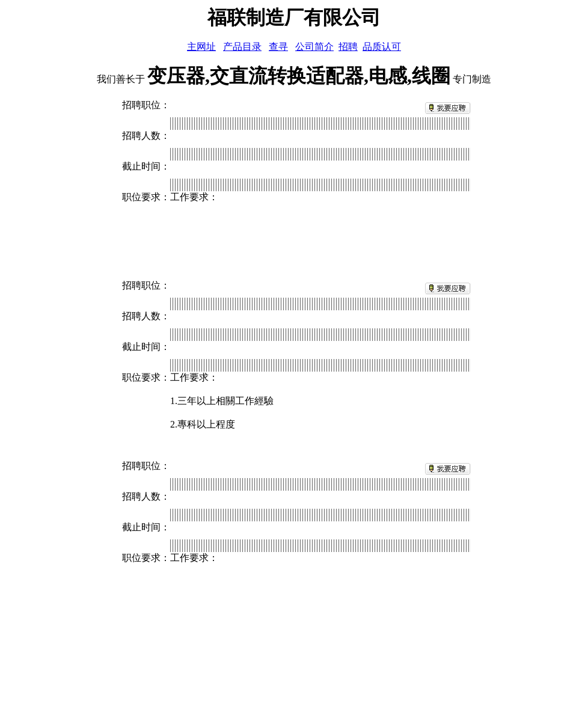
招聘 (348, 47)
